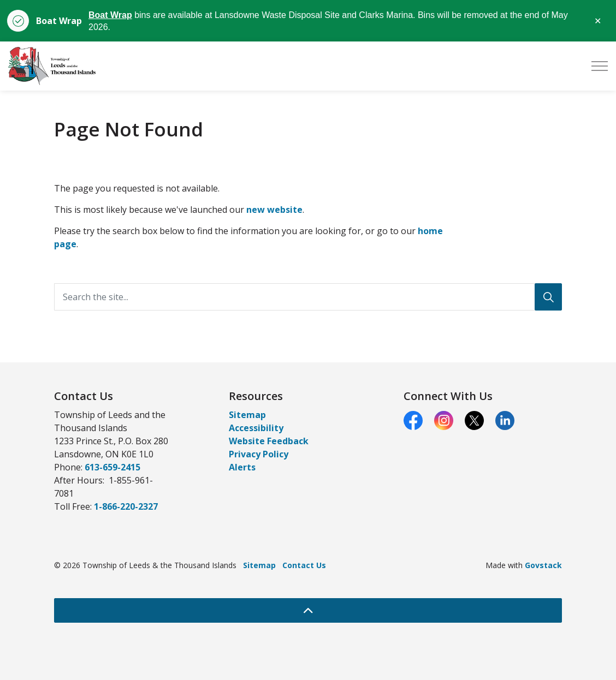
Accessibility (256, 428)
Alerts (242, 467)
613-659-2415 (112, 467)
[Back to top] (308, 610)
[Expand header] (600, 66)
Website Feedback (269, 441)
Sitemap (247, 415)
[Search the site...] (308, 297)
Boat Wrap (110, 15)
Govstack (543, 565)
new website (274, 210)
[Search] (548, 297)
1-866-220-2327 (126, 506)
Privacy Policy (259, 454)
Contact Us (304, 565)
